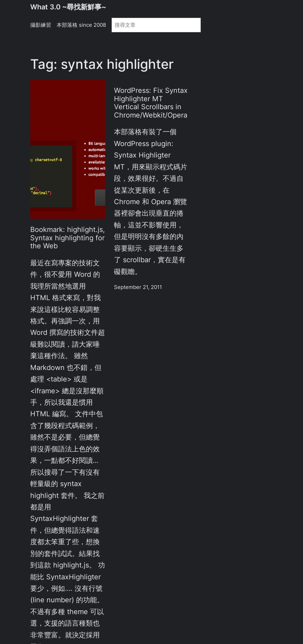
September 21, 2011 (138, 287)
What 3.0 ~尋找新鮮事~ (68, 7)
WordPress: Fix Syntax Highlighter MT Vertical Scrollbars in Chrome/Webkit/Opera (151, 103)
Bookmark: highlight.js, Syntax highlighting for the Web (68, 238)
